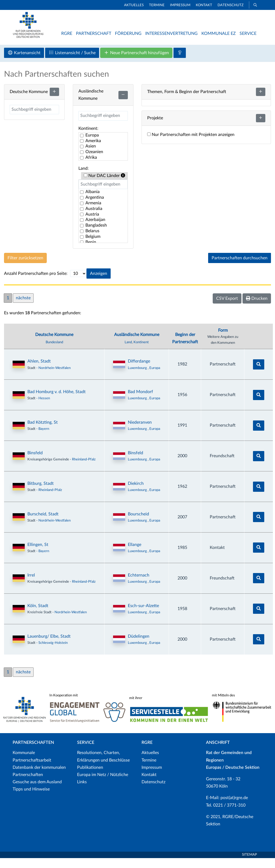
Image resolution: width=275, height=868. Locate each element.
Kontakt (204, 5)
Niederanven (140, 432)
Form (223, 340)
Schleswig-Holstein (53, 653)
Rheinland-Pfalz (84, 469)
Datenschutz (231, 5)
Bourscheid (138, 524)
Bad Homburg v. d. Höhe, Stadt (57, 402)
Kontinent (141, 352)
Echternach (139, 585)
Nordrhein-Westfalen (55, 378)
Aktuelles (134, 5)
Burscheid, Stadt (43, 524)
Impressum (180, 5)
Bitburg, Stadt (41, 493)
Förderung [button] (128, 34)
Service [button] (248, 34)
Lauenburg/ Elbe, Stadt (49, 646)
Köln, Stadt (38, 615)
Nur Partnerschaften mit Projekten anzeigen (191, 145)
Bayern (44, 439)
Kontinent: (88, 138)
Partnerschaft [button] (94, 34)
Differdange (139, 371)
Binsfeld (35, 463)
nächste (23, 308)
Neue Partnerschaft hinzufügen (136, 63)
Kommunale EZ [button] (219, 34)
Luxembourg (138, 378)
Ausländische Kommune (137, 345)
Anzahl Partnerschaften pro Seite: (36, 283)
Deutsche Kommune (54, 345)
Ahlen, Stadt (39, 371)
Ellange (135, 555)
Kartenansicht (24, 63)
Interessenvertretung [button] (171, 34)
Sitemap (249, 865)
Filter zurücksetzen (25, 268)
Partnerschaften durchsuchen (240, 268)
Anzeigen (99, 283)
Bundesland (54, 352)
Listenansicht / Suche (72, 63)
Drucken (257, 308)
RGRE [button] (67, 34)
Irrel (31, 585)
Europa (155, 378)
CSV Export (227, 308)
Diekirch (136, 493)
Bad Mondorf (140, 402)
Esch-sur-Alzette (143, 615)
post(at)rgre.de (234, 808)
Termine (157, 5)
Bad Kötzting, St (43, 432)
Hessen (44, 408)
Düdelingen (139, 646)
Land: (84, 178)
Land (128, 352)
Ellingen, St (38, 555)
